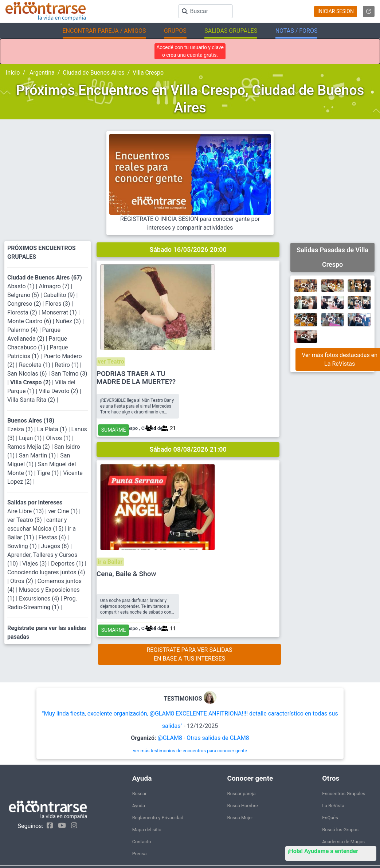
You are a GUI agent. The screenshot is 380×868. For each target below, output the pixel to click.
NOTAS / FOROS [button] (297, 31)
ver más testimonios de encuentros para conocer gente (190, 726)
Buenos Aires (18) (31, 421)
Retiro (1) (67, 365)
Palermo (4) (23, 330)
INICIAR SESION (336, 11)
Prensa (140, 829)
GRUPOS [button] (175, 31)
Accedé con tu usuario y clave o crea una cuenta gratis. (190, 51)
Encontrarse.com (97, 851)
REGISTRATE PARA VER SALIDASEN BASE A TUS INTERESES (189, 488)
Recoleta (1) (35, 365)
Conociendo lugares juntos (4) (46, 572)
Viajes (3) (35, 564)
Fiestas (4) (53, 537)
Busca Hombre (242, 780)
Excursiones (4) (40, 599)
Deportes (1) (68, 564)
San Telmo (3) (69, 374)
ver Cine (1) (64, 511)
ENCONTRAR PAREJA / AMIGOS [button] (104, 31)
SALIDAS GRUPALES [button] (231, 31)
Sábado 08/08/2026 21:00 (188, 366)
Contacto (142, 817)
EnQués (330, 792)
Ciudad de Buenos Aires (93, 73)
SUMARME (211, 346)
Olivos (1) (59, 438)
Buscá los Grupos (340, 804)
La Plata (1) (53, 429)
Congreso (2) (25, 304)
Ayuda (139, 780)
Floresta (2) (23, 312)
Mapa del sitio (147, 804)
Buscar (140, 768)
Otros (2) (22, 581)
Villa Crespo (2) (31, 382)
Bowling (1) (23, 546)
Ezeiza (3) (21, 429)
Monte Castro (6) (30, 321)
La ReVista (333, 780)
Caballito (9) (60, 295)
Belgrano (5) (24, 295)
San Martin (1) (38, 455)
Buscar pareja (241, 768)
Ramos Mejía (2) (29, 447)
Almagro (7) (55, 286)
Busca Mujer (240, 792)
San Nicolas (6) (28, 374)
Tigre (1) (48, 473)
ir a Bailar (206, 385)
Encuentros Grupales (344, 768)
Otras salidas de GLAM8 (218, 713)
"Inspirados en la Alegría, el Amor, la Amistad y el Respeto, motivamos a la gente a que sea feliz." (233, 851)
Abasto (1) (22, 286)
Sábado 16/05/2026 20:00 (188, 249)
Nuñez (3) (69, 321)
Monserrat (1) (60, 312)
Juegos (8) (56, 546)
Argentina (41, 73)
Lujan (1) (31, 438)
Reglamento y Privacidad (158, 792)
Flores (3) (58, 304)
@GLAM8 (170, 713)
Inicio (13, 73)
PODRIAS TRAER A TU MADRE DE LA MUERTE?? (233, 285)
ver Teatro (207, 268)
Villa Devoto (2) (59, 391)
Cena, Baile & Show (223, 397)
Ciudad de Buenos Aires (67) (45, 278)
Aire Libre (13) (26, 511)
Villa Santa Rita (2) (32, 400)
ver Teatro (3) (25, 520)
